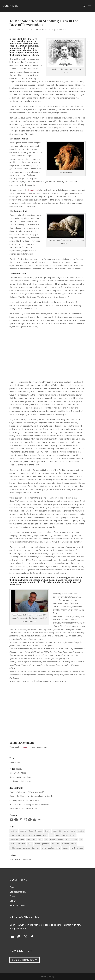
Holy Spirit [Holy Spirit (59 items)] (14, 839)
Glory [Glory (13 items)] (45, 835)
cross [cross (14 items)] (55, 831)
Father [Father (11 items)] (19, 835)
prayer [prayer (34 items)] (37, 844)
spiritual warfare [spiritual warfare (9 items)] (54, 848)
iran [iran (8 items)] (28, 839)
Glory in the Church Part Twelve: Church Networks (31, 796)
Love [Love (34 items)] (12, 844)
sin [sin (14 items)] (38, 848)
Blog (12, 887)
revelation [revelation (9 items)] (65, 844)
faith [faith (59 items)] (12, 835)
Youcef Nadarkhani (39, 580)
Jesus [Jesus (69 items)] (40, 839)
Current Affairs (41, 30)
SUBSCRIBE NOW (25, 960)
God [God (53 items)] (51, 835)
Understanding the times (20, 777)
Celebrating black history (20, 781)
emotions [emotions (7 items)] (81, 831)
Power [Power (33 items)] (30, 844)
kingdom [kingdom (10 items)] (69, 839)
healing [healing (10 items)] (65, 835)
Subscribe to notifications (21, 859)
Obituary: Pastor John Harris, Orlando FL (27, 800)
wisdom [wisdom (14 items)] (65, 848)
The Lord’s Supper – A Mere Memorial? (27, 792)
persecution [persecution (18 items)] (21, 844)
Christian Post (48, 578)
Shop (12, 896)
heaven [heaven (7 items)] (73, 835)
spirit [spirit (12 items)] (44, 848)
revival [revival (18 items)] (74, 844)
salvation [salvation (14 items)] (26, 848)
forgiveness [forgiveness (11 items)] (28, 835)
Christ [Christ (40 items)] (30, 831)
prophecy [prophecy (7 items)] (46, 844)
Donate (13, 901)
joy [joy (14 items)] (46, 839)
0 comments (61, 30)
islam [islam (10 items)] (34, 839)
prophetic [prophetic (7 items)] (55, 844)
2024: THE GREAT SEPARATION (24, 809)
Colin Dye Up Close (18, 773)
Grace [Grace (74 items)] (58, 835)
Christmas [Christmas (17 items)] (39, 831)
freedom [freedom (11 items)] (38, 835)
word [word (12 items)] (73, 848)
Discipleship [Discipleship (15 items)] (64, 831)
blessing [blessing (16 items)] (23, 831)
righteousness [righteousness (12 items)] (16, 848)
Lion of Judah (34, 190)
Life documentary (18, 892)
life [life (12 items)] (81, 839)
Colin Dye (16, 30)
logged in (25, 747)
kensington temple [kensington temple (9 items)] (56, 839)
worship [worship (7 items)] (80, 848)
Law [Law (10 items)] (76, 839)
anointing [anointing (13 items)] (14, 831)
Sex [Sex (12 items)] (34, 848)
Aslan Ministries (17, 905)
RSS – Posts (15, 762)
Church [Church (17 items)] (47, 831)
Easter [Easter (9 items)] (73, 831)
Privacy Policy (48, 976)
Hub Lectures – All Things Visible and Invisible (29, 804)
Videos (51, 30)
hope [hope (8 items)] (22, 839)
